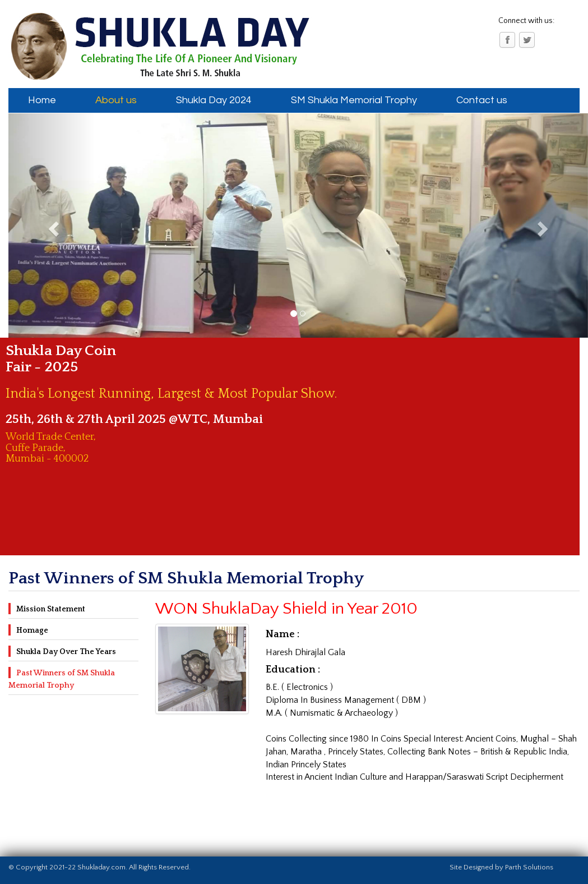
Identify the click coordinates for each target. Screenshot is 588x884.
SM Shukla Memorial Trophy (354, 100)
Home (42, 100)
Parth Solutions (529, 867)
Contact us (482, 100)
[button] (52, 225)
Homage (32, 630)
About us (116, 100)
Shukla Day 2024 (214, 100)
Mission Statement (51, 609)
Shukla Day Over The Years (66, 652)
